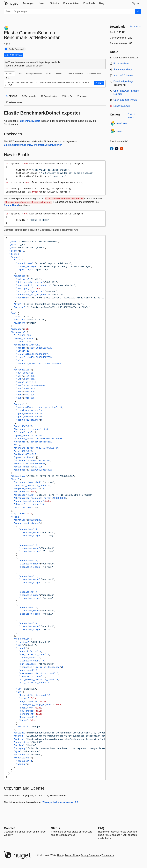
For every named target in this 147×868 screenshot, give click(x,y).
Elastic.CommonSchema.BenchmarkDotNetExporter (33, 145)
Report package (122, 106)
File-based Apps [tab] (94, 74)
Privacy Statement (90, 855)
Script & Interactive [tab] (75, 74)
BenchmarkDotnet (30, 121)
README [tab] (12, 96)
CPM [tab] (49, 74)
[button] (99, 83)
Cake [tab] (8, 78)
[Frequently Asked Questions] (101, 828)
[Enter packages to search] (69, 12)
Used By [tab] (67, 96)
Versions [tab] (82, 96)
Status (55, 828)
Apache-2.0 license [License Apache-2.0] (123, 75)
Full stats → (135, 26)
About (60, 855)
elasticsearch (123, 123)
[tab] (28, 3)
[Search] (138, 12)
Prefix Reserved (16, 49)
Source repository (123, 69)
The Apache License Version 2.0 (60, 802)
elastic (120, 131)
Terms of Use (72, 855)
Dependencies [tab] (49, 96)
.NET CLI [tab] (9, 74)
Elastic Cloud (11, 205)
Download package (123, 81)
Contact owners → (132, 116)
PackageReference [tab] (34, 74)
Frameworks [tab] (29, 96)
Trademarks (108, 855)
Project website (121, 63)
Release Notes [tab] (14, 102)
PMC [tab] (20, 74)
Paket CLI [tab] (59, 74)
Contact (9, 828)
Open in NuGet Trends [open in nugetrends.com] (125, 100)
